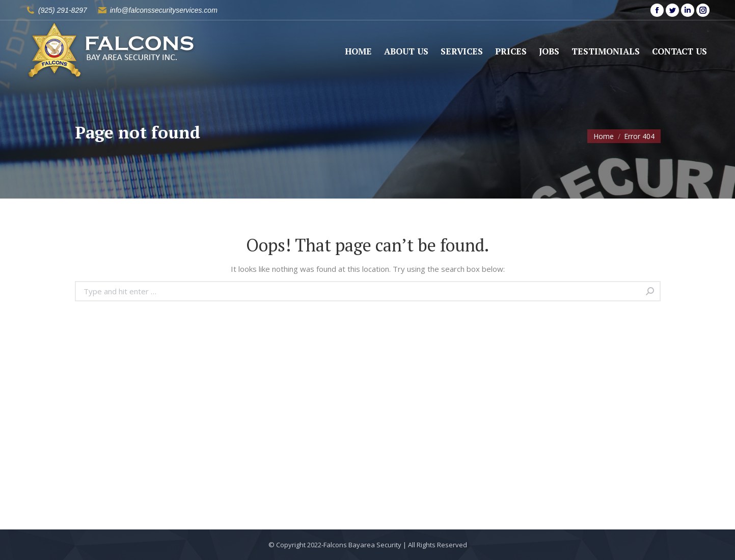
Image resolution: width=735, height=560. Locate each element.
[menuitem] (358, 51)
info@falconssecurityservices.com (164, 10)
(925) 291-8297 (63, 10)
